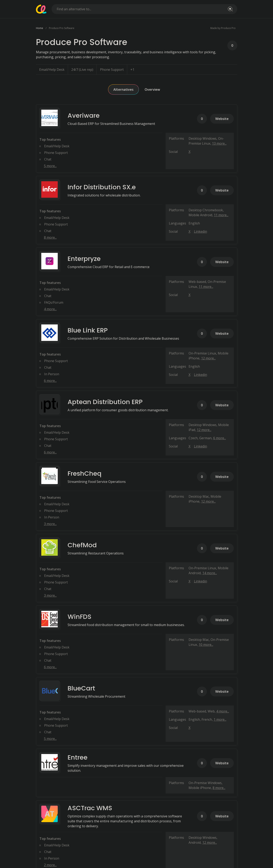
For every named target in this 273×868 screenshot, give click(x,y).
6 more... (50, 381)
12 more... (208, 358)
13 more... (219, 143)
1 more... (220, 719)
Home (40, 28)
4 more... (50, 309)
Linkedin (200, 231)
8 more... (50, 237)
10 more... (206, 645)
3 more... (50, 524)
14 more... (210, 573)
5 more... (50, 166)
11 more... (221, 215)
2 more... (50, 865)
